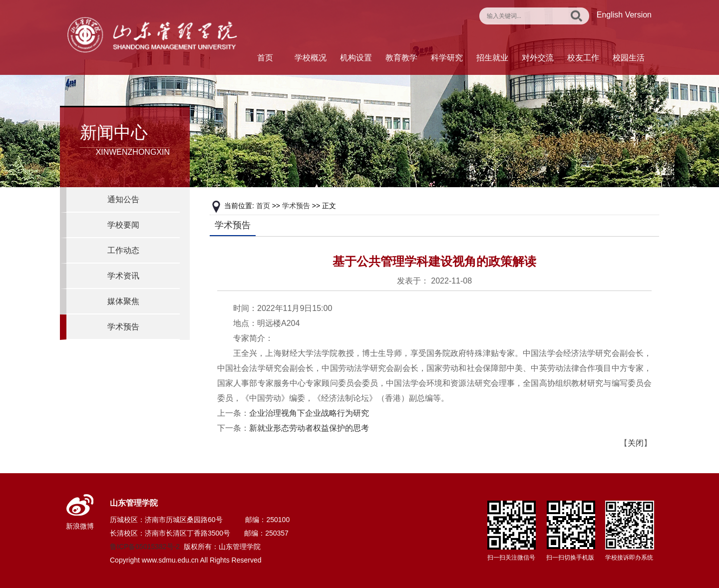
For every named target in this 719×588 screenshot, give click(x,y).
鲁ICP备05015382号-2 (145, 547)
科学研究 (447, 58)
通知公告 (123, 199)
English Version (624, 15)
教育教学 (401, 58)
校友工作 (583, 58)
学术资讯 (123, 276)
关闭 (636, 443)
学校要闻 (123, 225)
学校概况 (311, 58)
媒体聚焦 (123, 301)
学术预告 (123, 327)
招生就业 (492, 58)
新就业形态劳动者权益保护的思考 (309, 428)
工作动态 (123, 250)
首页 (265, 58)
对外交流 (538, 58)
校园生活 (629, 58)
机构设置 (356, 58)
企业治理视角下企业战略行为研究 (309, 413)
